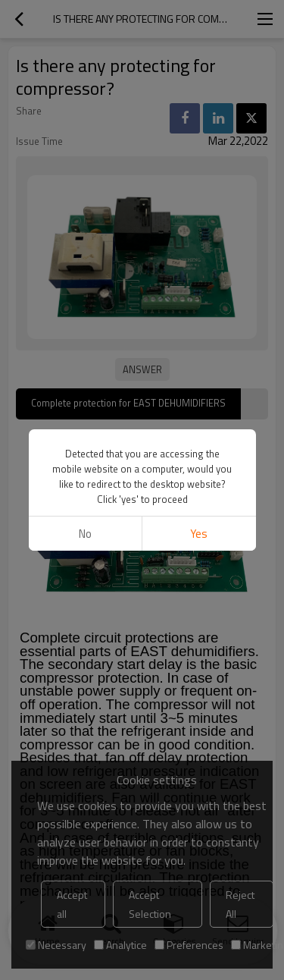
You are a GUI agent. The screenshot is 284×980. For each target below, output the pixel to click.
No (85, 534)
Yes (199, 534)
